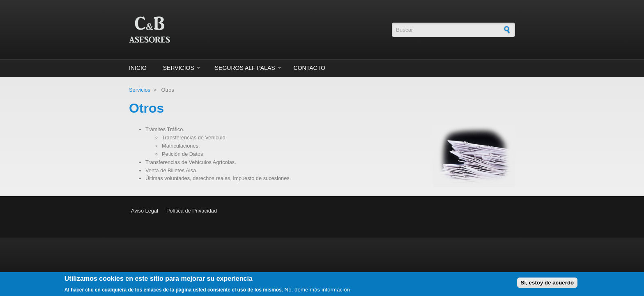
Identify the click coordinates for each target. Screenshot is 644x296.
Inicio (138, 68)
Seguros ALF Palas (245, 68)
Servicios (179, 68)
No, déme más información (317, 291)
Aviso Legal (145, 211)
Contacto (309, 68)
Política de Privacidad (192, 211)
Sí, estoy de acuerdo (547, 284)
